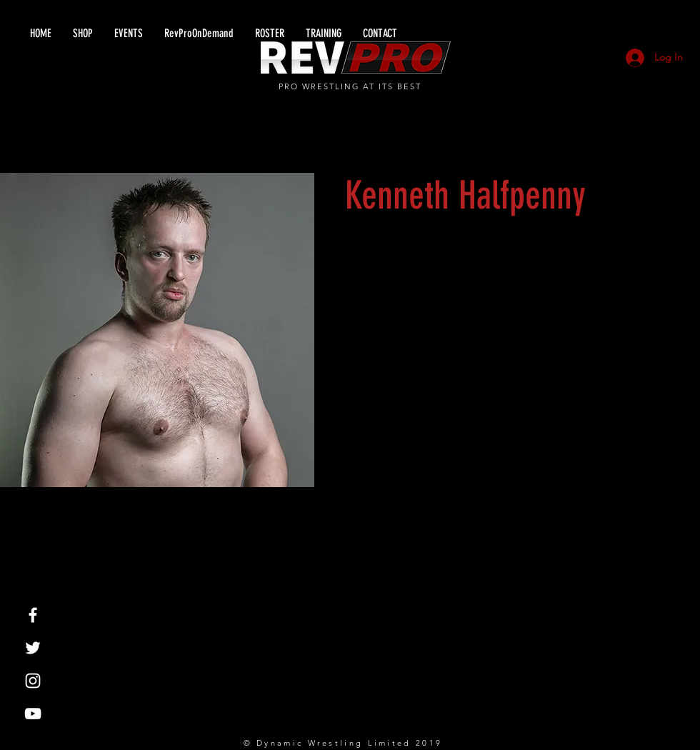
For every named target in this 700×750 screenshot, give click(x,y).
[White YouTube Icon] (33, 714)
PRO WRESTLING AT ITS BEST (350, 86)
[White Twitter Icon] (33, 648)
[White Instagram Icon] (33, 681)
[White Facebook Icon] (33, 615)
